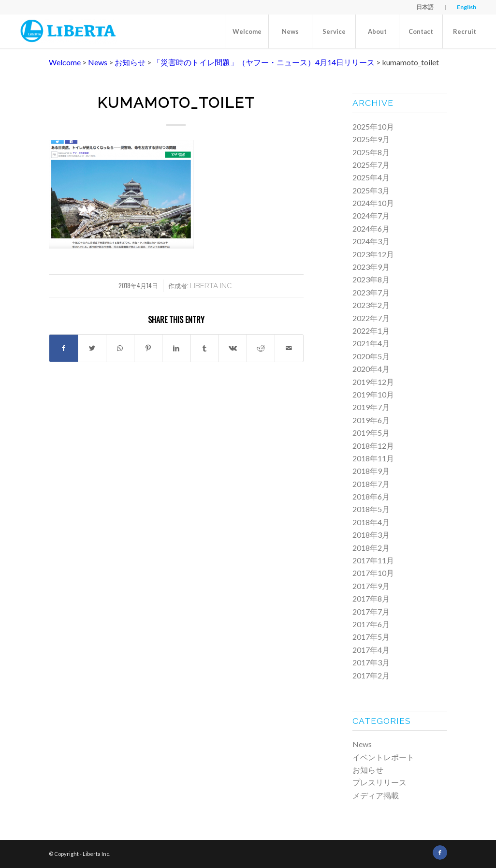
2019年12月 (373, 382)
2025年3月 (371, 190)
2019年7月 (371, 407)
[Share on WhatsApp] (120, 348)
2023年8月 (371, 279)
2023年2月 (371, 305)
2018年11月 (373, 458)
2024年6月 (371, 228)
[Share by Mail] (289, 348)
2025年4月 (371, 177)
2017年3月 (371, 662)
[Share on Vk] (233, 348)
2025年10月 (373, 126)
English (467, 7)
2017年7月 (371, 611)
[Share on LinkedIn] (176, 348)
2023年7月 (371, 292)
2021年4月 (371, 343)
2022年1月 (371, 331)
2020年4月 (371, 369)
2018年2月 (371, 548)
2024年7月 (371, 215)
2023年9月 (371, 267)
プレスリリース (379, 782)
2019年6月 (371, 420)
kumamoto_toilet (176, 103)
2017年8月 (371, 598)
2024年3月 (371, 241)
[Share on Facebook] (63, 348)
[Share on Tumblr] (205, 348)
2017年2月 (371, 675)
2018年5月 (371, 509)
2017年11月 (373, 560)
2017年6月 (371, 624)
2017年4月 (371, 650)
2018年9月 (371, 471)
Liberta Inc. (212, 286)
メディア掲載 (376, 795)
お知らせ (368, 770)
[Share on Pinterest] (148, 348)
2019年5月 (371, 433)
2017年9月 (371, 586)
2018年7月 (371, 484)
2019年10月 (373, 394)
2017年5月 (371, 637)
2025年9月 (371, 139)
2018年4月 (371, 522)
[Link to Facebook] (440, 853)
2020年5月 (371, 356)
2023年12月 (373, 254)
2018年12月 (373, 446)
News (362, 744)
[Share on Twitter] (92, 348)
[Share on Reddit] (261, 348)
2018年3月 (371, 535)
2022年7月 (371, 318)
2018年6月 (371, 496)
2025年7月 (371, 165)
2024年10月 (373, 203)
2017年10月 (373, 573)
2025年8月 (371, 152)
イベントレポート (383, 757)
